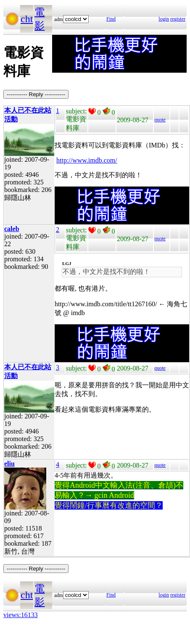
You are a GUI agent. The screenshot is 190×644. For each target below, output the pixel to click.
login (164, 19)
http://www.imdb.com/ (87, 160)
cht (27, 19)
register (178, 19)
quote (160, 120)
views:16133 (21, 615)
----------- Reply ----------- (36, 94)
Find (111, 19)
